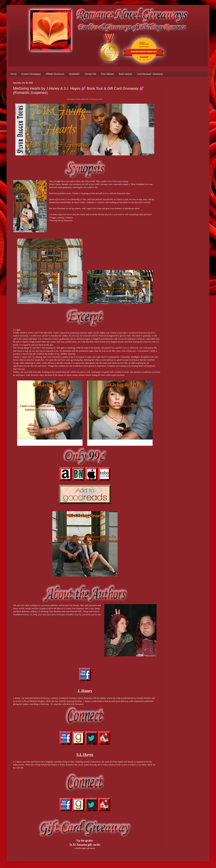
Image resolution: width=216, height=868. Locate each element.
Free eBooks (107, 74)
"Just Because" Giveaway (150, 74)
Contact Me (90, 74)
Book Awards (125, 74)
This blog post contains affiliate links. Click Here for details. (85, 99)
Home (13, 74)
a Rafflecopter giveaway (85, 848)
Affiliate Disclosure (55, 74)
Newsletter (74, 74)
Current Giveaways (31, 74)
